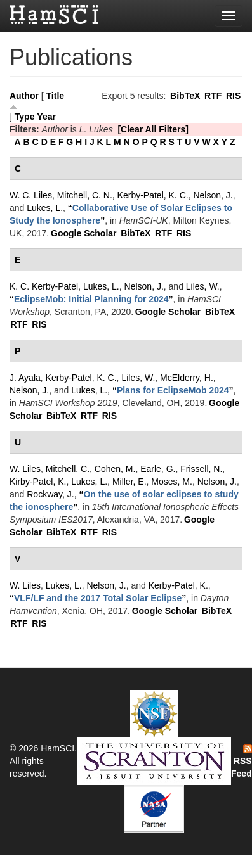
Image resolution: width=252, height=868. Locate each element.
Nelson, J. (213, 195)
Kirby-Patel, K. (38, 482)
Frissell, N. (201, 469)
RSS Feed (242, 762)
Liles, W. (203, 286)
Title (56, 96)
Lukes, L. (45, 208)
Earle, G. (158, 469)
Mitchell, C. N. (85, 195)
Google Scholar (83, 233)
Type (25, 117)
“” (91, 299)
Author (24, 96)
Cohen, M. (115, 469)
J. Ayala (25, 378)
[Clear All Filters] (153, 129)
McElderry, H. (187, 378)
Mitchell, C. (68, 469)
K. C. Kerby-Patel (44, 286)
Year (46, 117)
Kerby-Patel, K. (178, 585)
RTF (213, 96)
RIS (233, 96)
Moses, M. (172, 482)
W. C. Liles (31, 195)
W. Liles (25, 469)
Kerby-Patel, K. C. (153, 195)
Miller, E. (129, 482)
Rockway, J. (50, 494)
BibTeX (185, 96)
